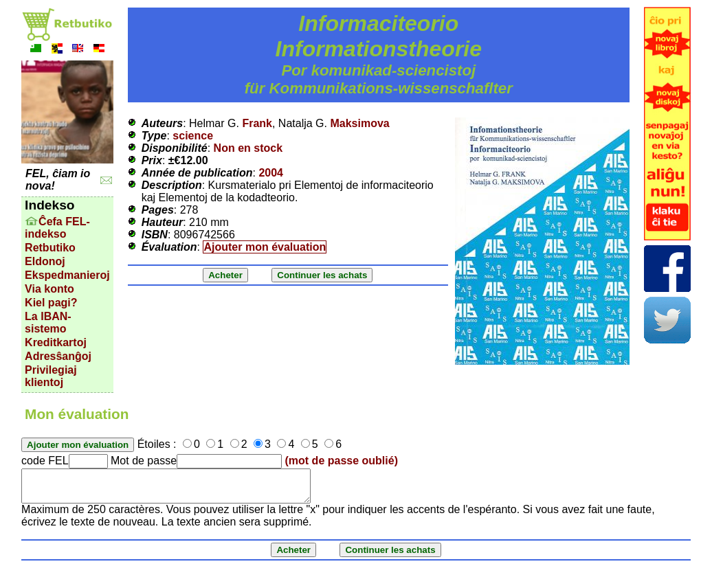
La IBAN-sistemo (48, 323)
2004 (271, 173)
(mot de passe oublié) (342, 461)
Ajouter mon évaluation (265, 247)
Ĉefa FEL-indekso (57, 228)
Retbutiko (50, 248)
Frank (257, 123)
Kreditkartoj (56, 342)
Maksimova (359, 123)
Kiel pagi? (51, 303)
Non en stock (248, 148)
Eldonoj (45, 261)
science (193, 136)
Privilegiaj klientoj (51, 376)
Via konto (49, 289)
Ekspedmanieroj (67, 275)
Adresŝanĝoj (58, 356)
